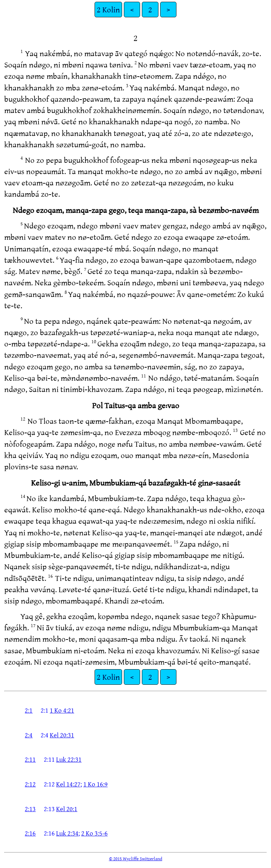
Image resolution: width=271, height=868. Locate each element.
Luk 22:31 (69, 759)
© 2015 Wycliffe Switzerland (136, 858)
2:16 (30, 833)
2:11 (30, 759)
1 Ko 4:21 (62, 710)
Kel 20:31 (62, 735)
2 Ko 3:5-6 (94, 833)
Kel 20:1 (67, 809)
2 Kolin (108, 9)
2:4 (29, 735)
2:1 (29, 710)
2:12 (30, 784)
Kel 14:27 (68, 784)
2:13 (30, 809)
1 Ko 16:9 (95, 784)
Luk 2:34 (67, 833)
